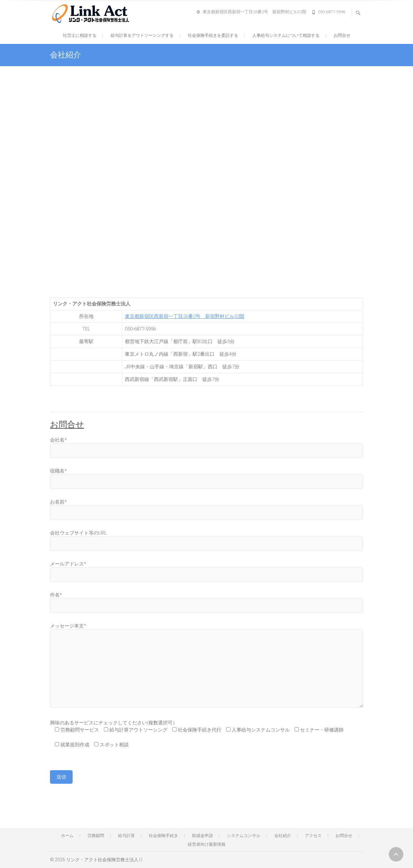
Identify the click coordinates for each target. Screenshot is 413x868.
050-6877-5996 (332, 12)
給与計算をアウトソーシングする (142, 35)
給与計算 (126, 836)
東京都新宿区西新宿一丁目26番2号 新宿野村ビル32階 (254, 12)
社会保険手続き (163, 836)
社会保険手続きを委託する (213, 35)
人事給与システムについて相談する (286, 35)
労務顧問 (96, 836)
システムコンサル (244, 836)
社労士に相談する (80, 35)
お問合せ (342, 35)
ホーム (67, 836)
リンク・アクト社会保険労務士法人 (102, 860)
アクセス (313, 836)
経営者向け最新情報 (207, 844)
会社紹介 (283, 836)
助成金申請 (202, 836)
